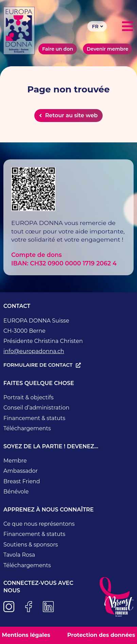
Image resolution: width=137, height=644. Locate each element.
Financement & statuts (34, 418)
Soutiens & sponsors (31, 545)
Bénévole (16, 492)
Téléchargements (27, 428)
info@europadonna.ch (34, 351)
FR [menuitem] (95, 27)
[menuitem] (97, 26)
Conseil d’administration (36, 408)
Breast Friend (22, 481)
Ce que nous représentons (39, 524)
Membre (15, 461)
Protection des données (101, 635)
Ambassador (21, 471)
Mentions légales (26, 635)
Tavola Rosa (19, 555)
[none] (97, 26)
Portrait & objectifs (28, 397)
